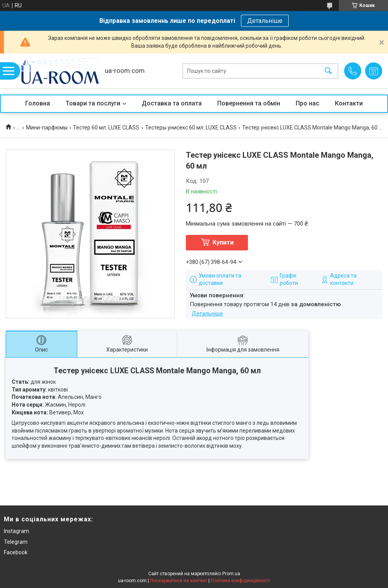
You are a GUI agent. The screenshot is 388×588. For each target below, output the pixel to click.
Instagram (16, 531)
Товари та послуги (93, 103)
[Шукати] (328, 71)
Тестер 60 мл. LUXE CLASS (106, 128)
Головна (38, 103)
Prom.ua (231, 574)
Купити (223, 242)
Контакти (349, 103)
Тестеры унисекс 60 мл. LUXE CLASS (191, 128)
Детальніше (265, 21)
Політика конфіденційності (240, 581)
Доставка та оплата (172, 103)
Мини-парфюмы (47, 128)
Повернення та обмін (249, 103)
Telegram (16, 542)
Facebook (16, 552)
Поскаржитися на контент (179, 581)
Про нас (307, 103)
